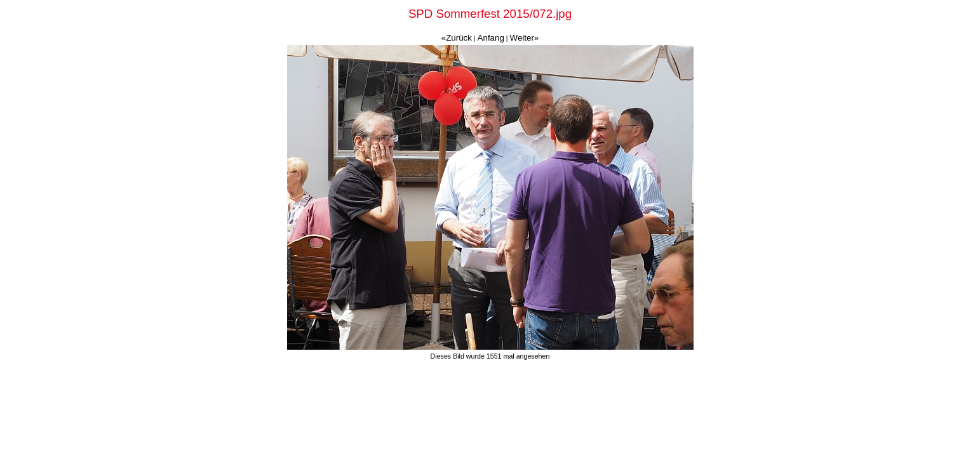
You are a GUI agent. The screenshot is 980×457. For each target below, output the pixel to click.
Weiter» (525, 38)
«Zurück (457, 38)
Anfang (491, 38)
